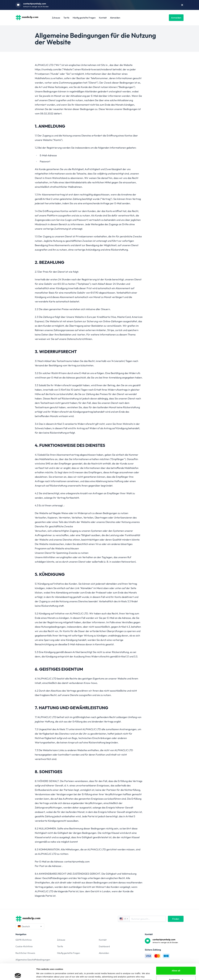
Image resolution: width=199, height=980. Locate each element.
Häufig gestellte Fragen (84, 18)
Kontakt (103, 18)
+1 (124, 919)
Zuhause (56, 18)
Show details (43, 972)
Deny (176, 973)
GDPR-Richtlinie (24, 940)
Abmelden (115, 18)
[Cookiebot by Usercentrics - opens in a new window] (18, 975)
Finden (176, 919)
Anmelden (176, 18)
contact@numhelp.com (35, 4)
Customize (176, 964)
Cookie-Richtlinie (24, 946)
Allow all (176, 955)
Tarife (66, 18)
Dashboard (104, 946)
